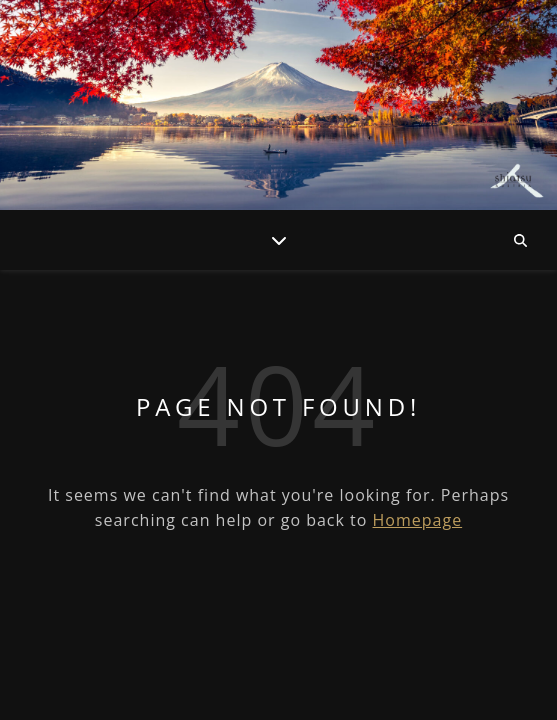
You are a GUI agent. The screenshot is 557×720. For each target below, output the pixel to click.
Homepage (418, 520)
